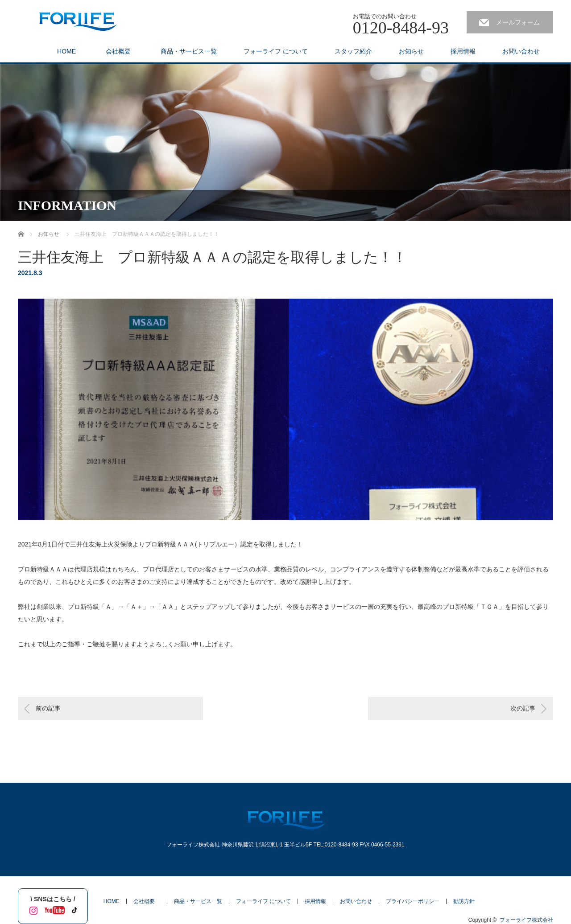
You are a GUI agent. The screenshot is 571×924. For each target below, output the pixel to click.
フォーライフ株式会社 (526, 920)
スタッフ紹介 (353, 51)
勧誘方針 (464, 901)
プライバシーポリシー (413, 901)
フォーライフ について (276, 51)
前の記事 (48, 708)
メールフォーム (518, 22)
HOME (66, 51)
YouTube (53, 909)
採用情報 (463, 51)
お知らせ (411, 51)
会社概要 (121, 51)
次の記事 (523, 708)
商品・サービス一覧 (189, 51)
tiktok (74, 909)
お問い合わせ (521, 51)
